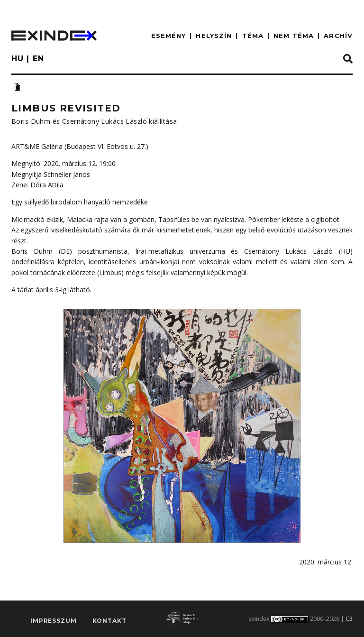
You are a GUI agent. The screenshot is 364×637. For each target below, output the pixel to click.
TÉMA (253, 36)
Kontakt (109, 621)
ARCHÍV (338, 36)
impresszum (53, 621)
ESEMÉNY (169, 36)
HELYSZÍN (214, 36)
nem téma (294, 36)
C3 (349, 619)
